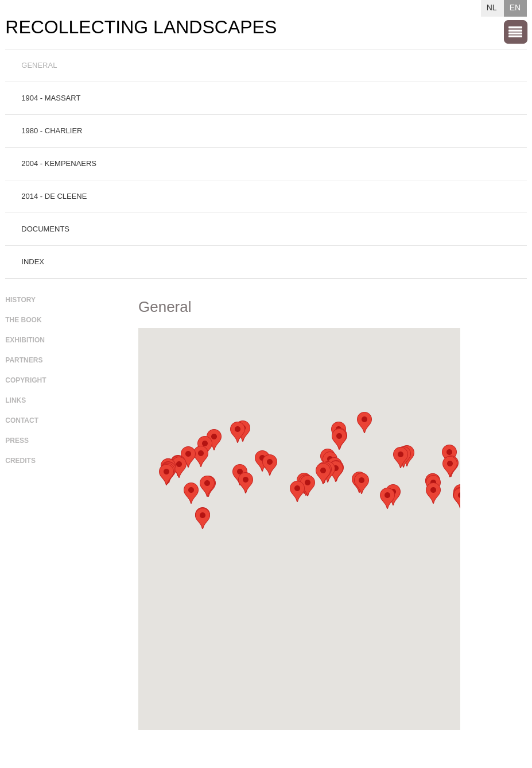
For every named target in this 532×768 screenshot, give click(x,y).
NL (492, 7)
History (20, 300)
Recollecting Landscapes (141, 27)
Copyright (26, 380)
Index (33, 262)
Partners (24, 360)
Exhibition (25, 340)
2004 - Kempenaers (59, 163)
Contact (22, 420)
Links (15, 400)
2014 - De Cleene (54, 196)
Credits (20, 461)
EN (515, 7)
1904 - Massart (51, 98)
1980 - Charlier (52, 131)
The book (23, 320)
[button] (339, 439)
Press (17, 441)
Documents (45, 229)
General (39, 65)
